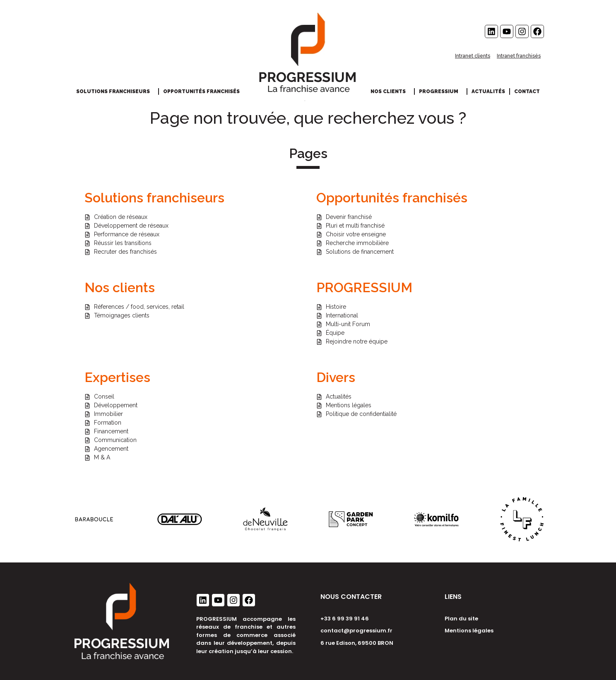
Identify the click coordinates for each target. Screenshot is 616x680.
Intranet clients (473, 56)
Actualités (488, 91)
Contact (527, 91)
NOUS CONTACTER (351, 597)
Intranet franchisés (519, 56)
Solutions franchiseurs (115, 91)
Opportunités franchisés (203, 91)
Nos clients (390, 91)
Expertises (117, 377)
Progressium (441, 91)
